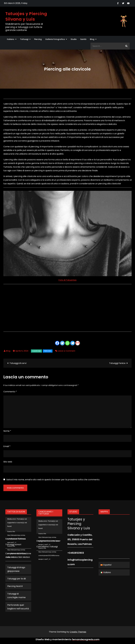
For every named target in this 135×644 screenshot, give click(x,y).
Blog (92, 39)
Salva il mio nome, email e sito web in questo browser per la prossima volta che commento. (53, 480)
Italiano (11, 39)
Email (7, 446)
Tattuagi (24, 39)
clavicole (36, 351)
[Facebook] (57, 343)
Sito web (8, 462)
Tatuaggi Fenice (117, 363)
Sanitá (83, 39)
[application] (18, 524)
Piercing (38, 39)
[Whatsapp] (67, 343)
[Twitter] (62, 343)
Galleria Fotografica (55, 39)
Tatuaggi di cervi (18, 363)
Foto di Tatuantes (67, 280)
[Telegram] (73, 343)
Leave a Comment (67, 351)
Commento (10, 392)
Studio (74, 39)
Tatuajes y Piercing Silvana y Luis (26, 16)
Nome (7, 431)
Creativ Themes (78, 632)
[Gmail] (78, 343)
